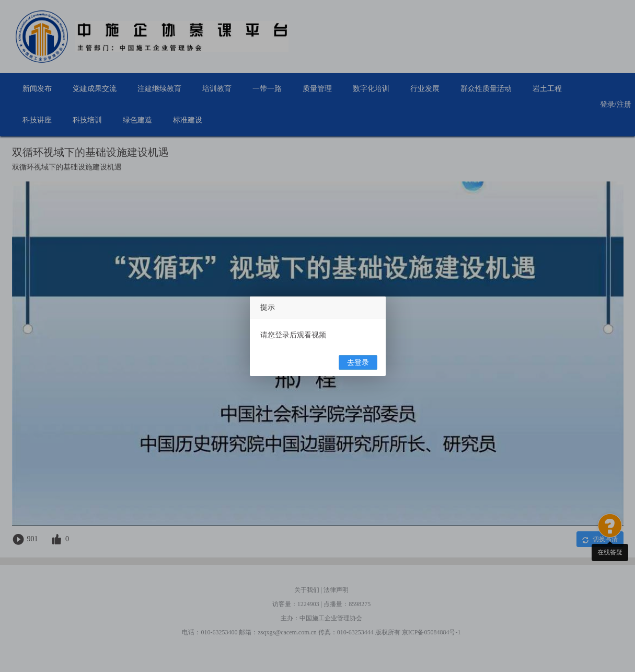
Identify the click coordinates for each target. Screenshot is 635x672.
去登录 (358, 363)
